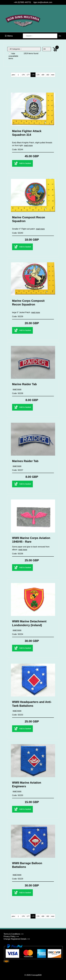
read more (28, 145)
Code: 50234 (18, 634)
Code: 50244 (18, 150)
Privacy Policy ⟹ (11, 936)
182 (48, 75)
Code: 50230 (18, 795)
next (53, 75)
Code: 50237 (18, 470)
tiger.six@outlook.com (43, 2)
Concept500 (36, 975)
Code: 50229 (18, 879)
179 (38, 75)
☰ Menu (9, 36)
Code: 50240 (18, 233)
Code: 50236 (18, 554)
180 (43, 75)
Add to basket (22, 163)
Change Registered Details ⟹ (17, 939)
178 (33, 75)
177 (28, 75)
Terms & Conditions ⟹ (14, 934)
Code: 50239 (18, 316)
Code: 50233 (18, 715)
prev (13, 75)
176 (23, 75)
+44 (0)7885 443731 (22, 2)
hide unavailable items (13, 56)
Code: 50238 (18, 393)
